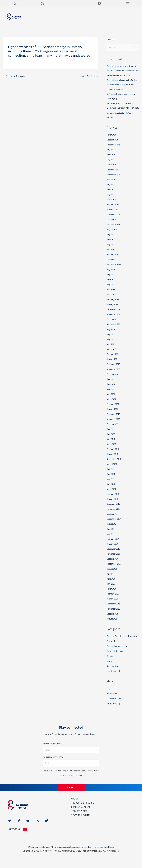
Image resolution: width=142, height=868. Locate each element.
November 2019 (114, 423)
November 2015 (114, 611)
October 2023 (113, 224)
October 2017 (113, 517)
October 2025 (113, 144)
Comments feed (114, 705)
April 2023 (111, 253)
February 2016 (113, 597)
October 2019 (113, 428)
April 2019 (111, 442)
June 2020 (111, 388)
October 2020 (113, 378)
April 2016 (111, 587)
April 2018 (111, 487)
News (109, 668)
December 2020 (114, 368)
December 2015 (114, 607)
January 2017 (113, 547)
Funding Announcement (118, 653)
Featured (111, 648)
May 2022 (111, 288)
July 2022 (111, 278)
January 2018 (113, 502)
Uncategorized (114, 678)
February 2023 (113, 258)
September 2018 (114, 462)
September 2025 (114, 149)
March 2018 (112, 492)
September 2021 (114, 328)
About (75, 806)
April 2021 (111, 348)
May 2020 (111, 393)
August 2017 (112, 527)
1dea (89, 854)
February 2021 (113, 358)
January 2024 (113, 214)
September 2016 (114, 567)
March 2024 (112, 204)
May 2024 (111, 199)
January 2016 (113, 602)
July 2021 (111, 338)
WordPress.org (114, 710)
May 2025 (111, 164)
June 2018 (111, 477)
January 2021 (113, 363)
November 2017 (114, 512)
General (110, 663)
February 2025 (113, 174)
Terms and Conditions (104, 854)
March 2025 (112, 169)
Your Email (53, 764)
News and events (81, 822)
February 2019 (113, 452)
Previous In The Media (15, 76)
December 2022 (114, 263)
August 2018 (112, 467)
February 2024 (113, 209)
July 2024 (111, 189)
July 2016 (111, 577)
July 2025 (111, 154)
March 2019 (112, 447)
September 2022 (114, 268)
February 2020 (113, 408)
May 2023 (111, 248)
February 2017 (113, 542)
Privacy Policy (93, 778)
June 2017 (111, 532)
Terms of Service (70, 782)
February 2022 (113, 303)
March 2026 (112, 139)
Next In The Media (88, 76)
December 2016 (114, 552)
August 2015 (112, 621)
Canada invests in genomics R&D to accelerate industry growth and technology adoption (123, 85)
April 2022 (111, 293)
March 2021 (112, 353)
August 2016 (112, 572)
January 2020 (113, 413)
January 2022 (113, 308)
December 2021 (114, 313)
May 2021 (111, 343)
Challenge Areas (81, 814)
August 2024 (112, 184)
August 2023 (112, 234)
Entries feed (112, 700)
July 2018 (111, 472)
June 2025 (111, 159)
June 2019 (111, 437)
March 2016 (112, 592)
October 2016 (113, 562)
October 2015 (113, 616)
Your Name (53, 751)
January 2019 (113, 457)
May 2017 (111, 537)
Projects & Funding (83, 810)
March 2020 (112, 403)
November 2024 (114, 179)
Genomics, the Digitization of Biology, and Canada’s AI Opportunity (121, 108)
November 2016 (114, 557)
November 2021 (114, 318)
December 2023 (114, 219)
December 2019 (114, 418)
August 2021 (112, 333)
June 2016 (111, 582)
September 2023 (114, 229)
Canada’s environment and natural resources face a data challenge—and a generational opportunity (123, 71)
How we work (79, 818)
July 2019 (111, 432)
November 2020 (114, 373)
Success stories (114, 673)
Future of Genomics (116, 658)
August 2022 (112, 273)
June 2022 (111, 283)
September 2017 (114, 522)
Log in (110, 695)
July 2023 (111, 239)
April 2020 (111, 398)
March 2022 (112, 298)
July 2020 (111, 383)
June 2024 (111, 194)
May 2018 (111, 482)
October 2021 (113, 323)
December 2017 (114, 507)
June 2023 (111, 244)
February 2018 (113, 497)
